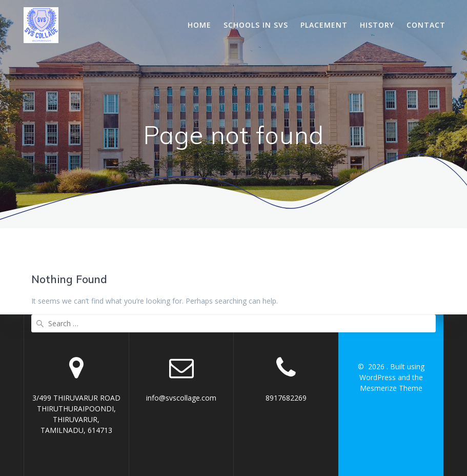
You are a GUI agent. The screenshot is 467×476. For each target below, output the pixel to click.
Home (199, 25)
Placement (324, 25)
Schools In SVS (256, 25)
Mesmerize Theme (391, 388)
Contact (426, 25)
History (377, 25)
